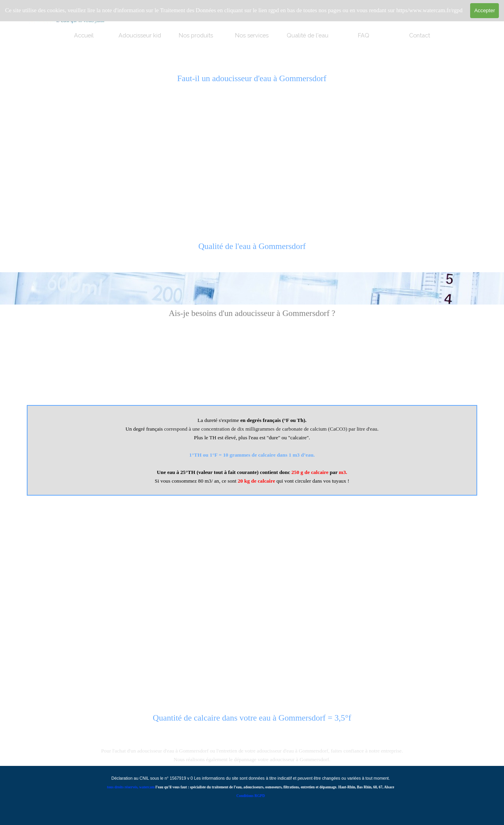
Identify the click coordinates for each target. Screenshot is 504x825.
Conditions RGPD (250, 796)
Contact (420, 35)
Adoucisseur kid (140, 35)
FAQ (364, 35)
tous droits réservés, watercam (131, 787)
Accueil (84, 35)
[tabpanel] (252, 251)
